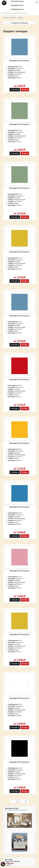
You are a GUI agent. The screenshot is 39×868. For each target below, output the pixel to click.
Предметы (13, 18)
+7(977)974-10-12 (17, 1)
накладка (20, 18)
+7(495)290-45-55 (17, 9)
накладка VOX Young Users (19, 60)
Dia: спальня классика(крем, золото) (16, 810)
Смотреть (15, 90)
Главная (6, 18)
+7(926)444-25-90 (17, 5)
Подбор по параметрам (19, 23)
